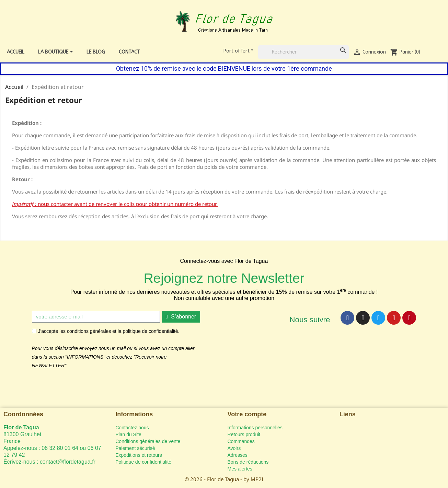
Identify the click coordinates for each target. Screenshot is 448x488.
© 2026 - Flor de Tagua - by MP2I (224, 479)
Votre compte (247, 414)
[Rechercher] (303, 52)
